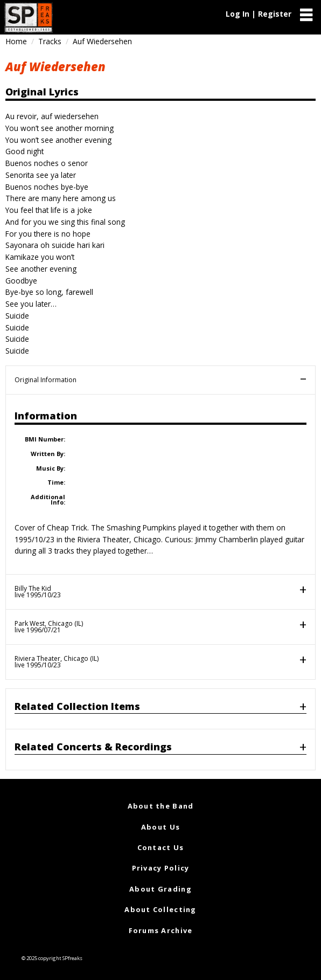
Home (16, 41)
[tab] (160, 709)
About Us (160, 827)
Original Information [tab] (46, 380)
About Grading (160, 889)
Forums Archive (161, 930)
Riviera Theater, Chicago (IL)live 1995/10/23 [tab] (57, 662)
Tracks (50, 41)
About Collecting (160, 909)
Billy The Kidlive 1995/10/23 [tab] (38, 592)
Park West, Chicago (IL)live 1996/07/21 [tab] (49, 627)
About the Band (161, 806)
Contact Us (161, 847)
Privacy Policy (161, 868)
